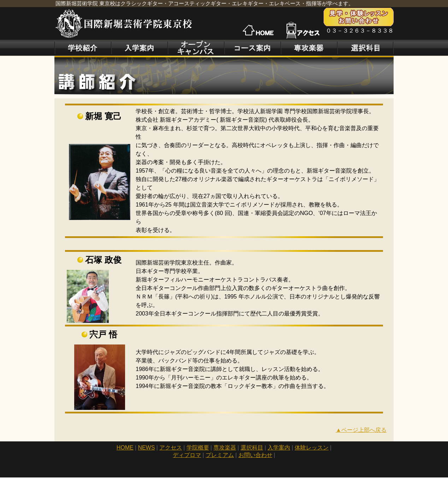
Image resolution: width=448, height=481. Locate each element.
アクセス (171, 448)
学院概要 (198, 448)
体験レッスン (312, 448)
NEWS (146, 448)
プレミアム (220, 455)
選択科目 (252, 448)
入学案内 (279, 448)
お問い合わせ (255, 455)
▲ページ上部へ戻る (361, 430)
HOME (125, 448)
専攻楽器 (225, 448)
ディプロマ (187, 455)
